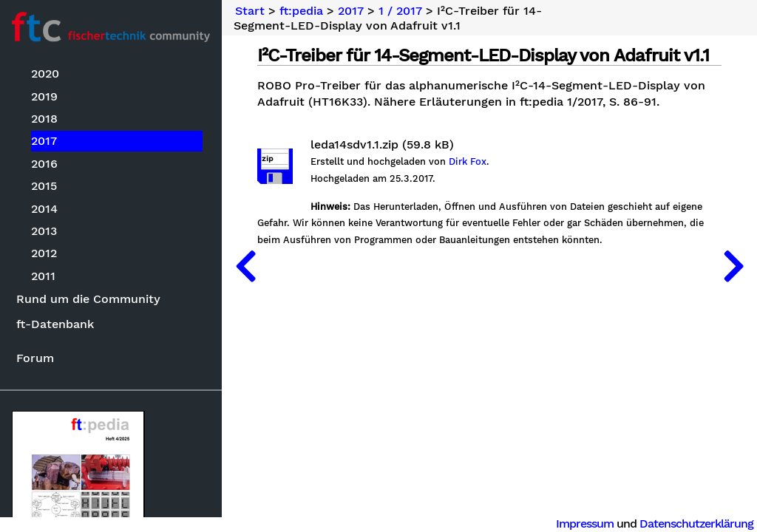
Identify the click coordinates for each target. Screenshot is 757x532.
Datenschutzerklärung (696, 524)
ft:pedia (301, 11)
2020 (45, 74)
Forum (35, 358)
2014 (44, 209)
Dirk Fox (468, 162)
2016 (44, 164)
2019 (44, 96)
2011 (43, 276)
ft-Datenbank (55, 324)
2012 (44, 253)
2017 (44, 141)
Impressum (585, 524)
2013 (44, 231)
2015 (44, 186)
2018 (44, 119)
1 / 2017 (400, 11)
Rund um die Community (88, 299)
